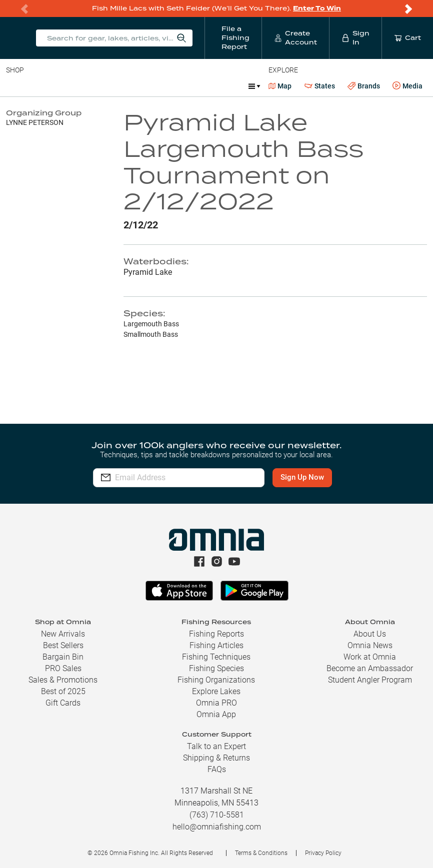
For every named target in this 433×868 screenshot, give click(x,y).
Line (45, 86)
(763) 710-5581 (217, 815)
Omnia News (370, 645)
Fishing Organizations (216, 680)
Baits (14, 86)
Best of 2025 (63, 691)
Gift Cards (63, 703)
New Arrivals (63, 634)
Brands (364, 86)
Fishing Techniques (216, 657)
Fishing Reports (216, 634)
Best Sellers (63, 645)
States (320, 86)
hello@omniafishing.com (217, 827)
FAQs (217, 769)
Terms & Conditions (261, 853)
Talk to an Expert (216, 746)
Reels (109, 86)
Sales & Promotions (63, 680)
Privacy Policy (323, 853)
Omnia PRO (216, 703)
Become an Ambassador (370, 668)
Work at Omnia (370, 657)
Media (407, 86)
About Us (370, 634)
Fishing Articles (216, 645)
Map (280, 86)
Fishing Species (216, 668)
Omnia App (216, 714)
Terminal (149, 86)
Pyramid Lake (148, 272)
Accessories (198, 86)
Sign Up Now (303, 477)
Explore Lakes (216, 691)
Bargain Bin (63, 657)
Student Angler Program (370, 680)
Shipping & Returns (216, 758)
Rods (76, 86)
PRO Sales (63, 668)
